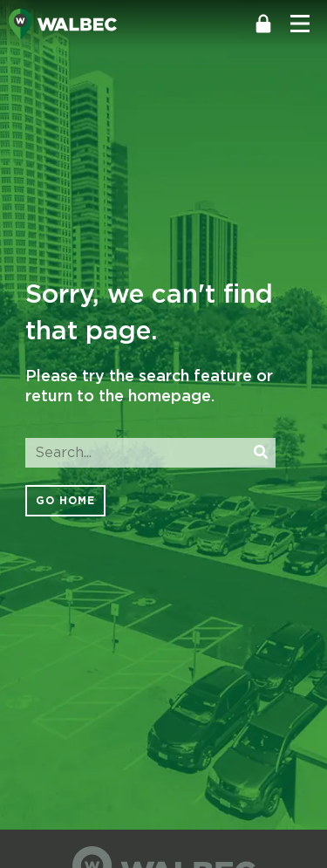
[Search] (261, 453)
